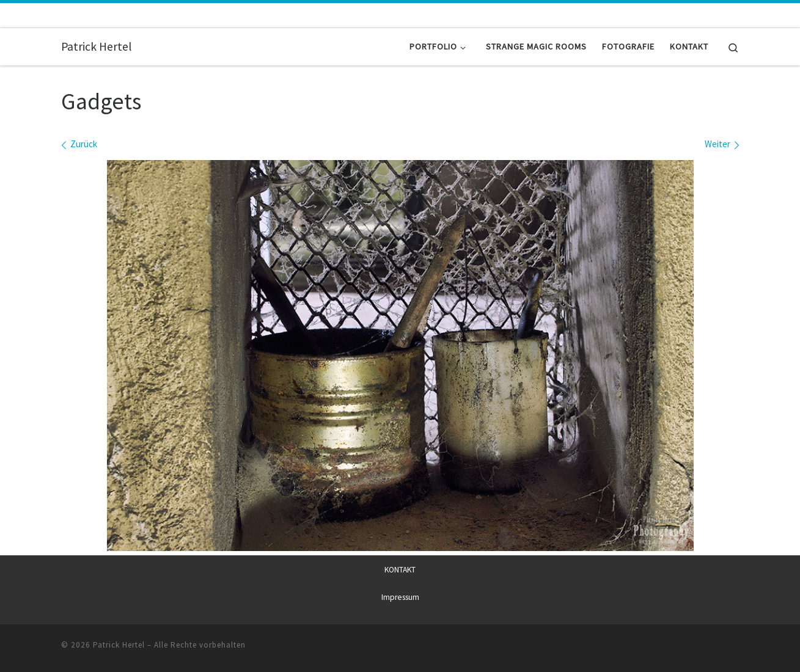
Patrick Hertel (119, 645)
